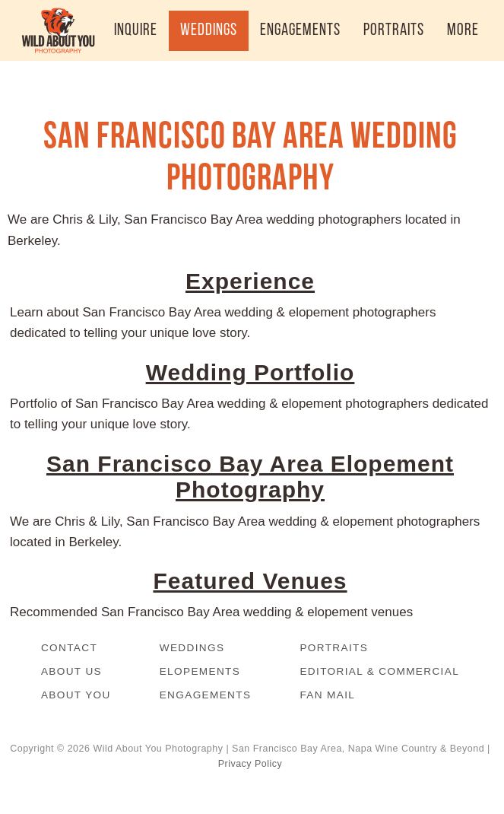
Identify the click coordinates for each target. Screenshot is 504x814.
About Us (71, 671)
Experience (250, 281)
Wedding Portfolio (250, 372)
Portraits (334, 648)
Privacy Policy (250, 764)
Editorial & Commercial (379, 671)
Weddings (192, 648)
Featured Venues (250, 581)
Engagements (206, 695)
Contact (69, 648)
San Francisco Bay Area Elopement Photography (250, 477)
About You (76, 695)
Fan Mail (327, 695)
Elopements (200, 671)
